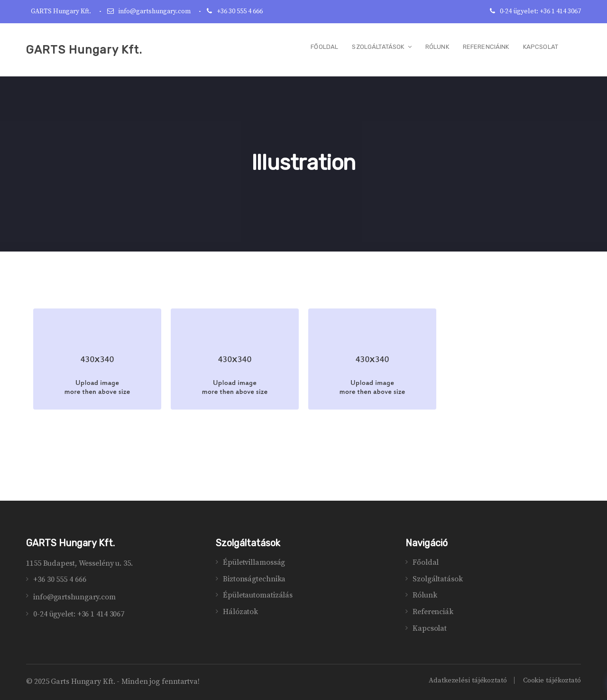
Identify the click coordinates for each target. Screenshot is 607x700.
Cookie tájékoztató (552, 680)
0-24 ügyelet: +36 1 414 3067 (540, 11)
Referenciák (433, 612)
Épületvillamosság (254, 562)
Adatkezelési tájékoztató (468, 680)
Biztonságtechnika (254, 579)
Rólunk (425, 595)
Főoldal (426, 562)
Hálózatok (240, 612)
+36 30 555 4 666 (240, 11)
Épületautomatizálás (258, 595)
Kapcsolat (430, 628)
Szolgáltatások (438, 579)
